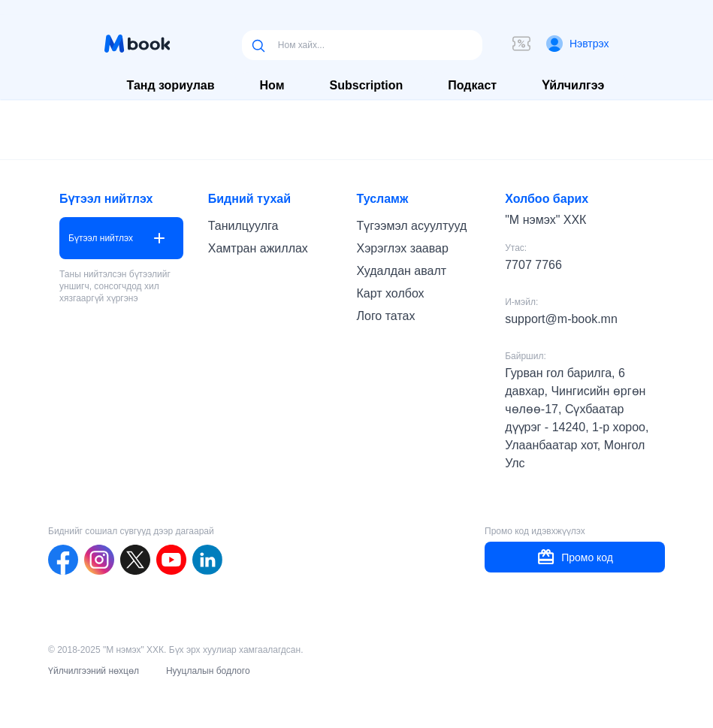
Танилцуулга (243, 226)
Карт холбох (390, 293)
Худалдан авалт (401, 271)
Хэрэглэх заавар (402, 248)
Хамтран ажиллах (258, 248)
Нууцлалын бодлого (208, 671)
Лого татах (385, 316)
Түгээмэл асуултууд (411, 226)
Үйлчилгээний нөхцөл (94, 671)
